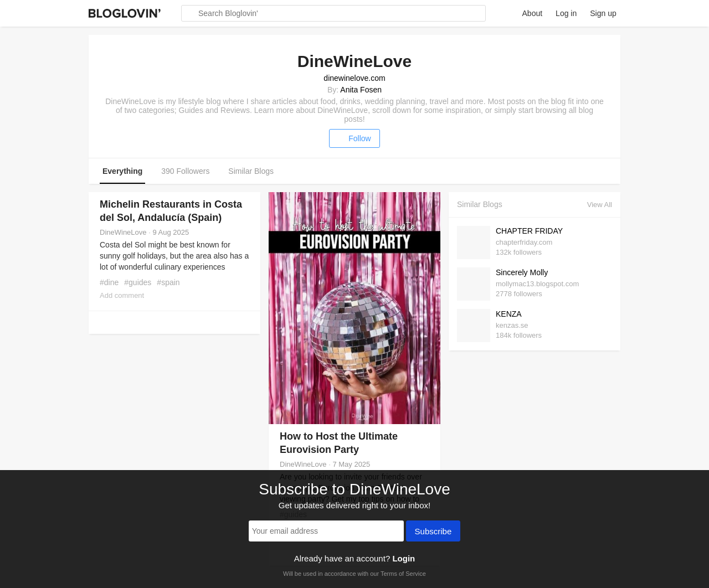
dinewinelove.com (354, 78)
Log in (566, 13)
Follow (354, 138)
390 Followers (185, 171)
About (533, 13)
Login (404, 558)
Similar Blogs (251, 171)
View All (600, 205)
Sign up (603, 13)
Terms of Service (403, 574)
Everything (122, 171)
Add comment (122, 295)
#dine (109, 282)
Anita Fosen (361, 90)
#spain (168, 282)
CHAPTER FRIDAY (529, 231)
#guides (138, 282)
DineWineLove (123, 232)
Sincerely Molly (522, 272)
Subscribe (433, 532)
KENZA (509, 314)
